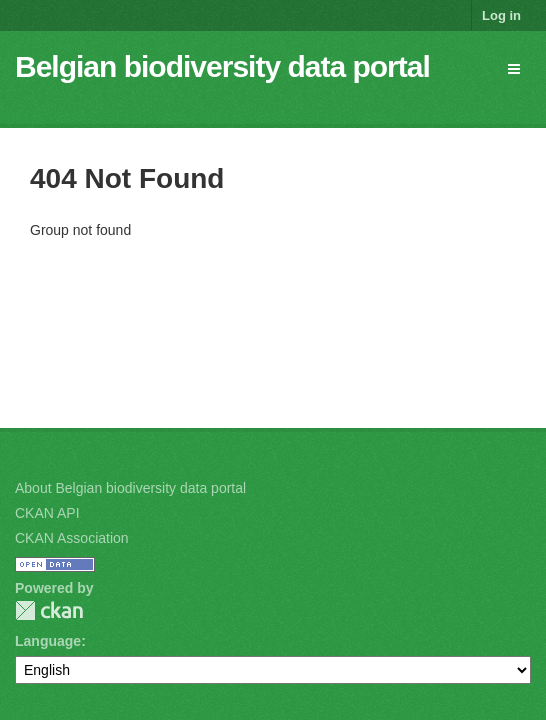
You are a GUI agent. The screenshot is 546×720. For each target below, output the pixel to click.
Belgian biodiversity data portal (222, 66)
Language (48, 641)
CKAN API (47, 513)
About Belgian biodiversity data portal (130, 488)
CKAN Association (72, 538)
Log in (501, 15)
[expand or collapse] (514, 69)
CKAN (49, 610)
